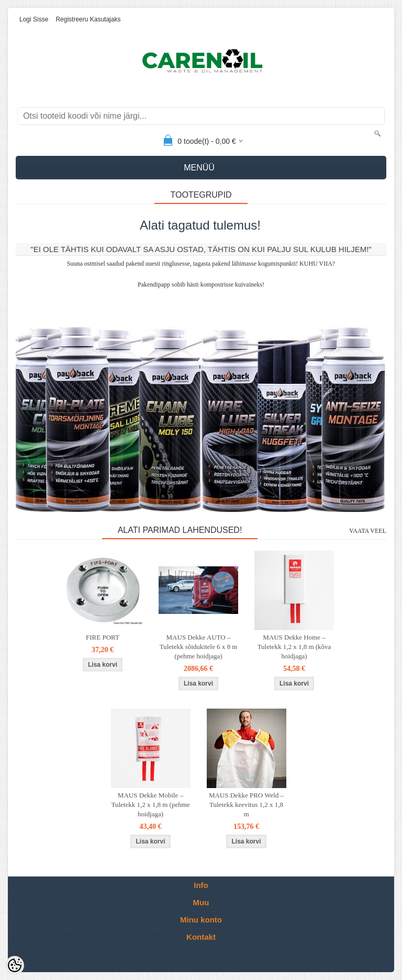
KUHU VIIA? (317, 264)
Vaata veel (368, 531)
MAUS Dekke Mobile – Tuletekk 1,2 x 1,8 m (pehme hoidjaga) (150, 805)
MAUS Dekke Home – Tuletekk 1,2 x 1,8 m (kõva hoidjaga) (294, 647)
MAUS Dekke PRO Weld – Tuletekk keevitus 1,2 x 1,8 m (246, 805)
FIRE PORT (103, 637)
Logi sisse (34, 19)
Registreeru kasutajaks (88, 19)
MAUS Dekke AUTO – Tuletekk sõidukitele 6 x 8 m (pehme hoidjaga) (199, 647)
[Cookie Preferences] (15, 965)
